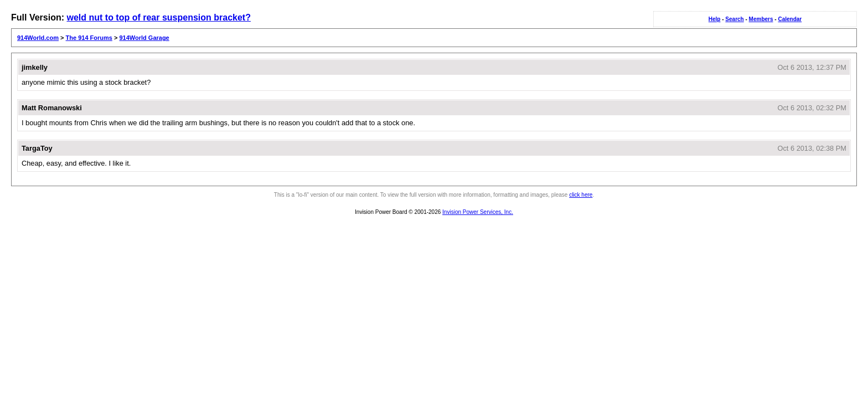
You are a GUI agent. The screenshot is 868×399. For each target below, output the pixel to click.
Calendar (790, 19)
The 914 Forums (89, 38)
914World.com (38, 38)
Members (761, 19)
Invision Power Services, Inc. (478, 212)
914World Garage (144, 38)
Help (715, 19)
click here (581, 195)
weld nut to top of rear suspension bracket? (158, 17)
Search (734, 19)
